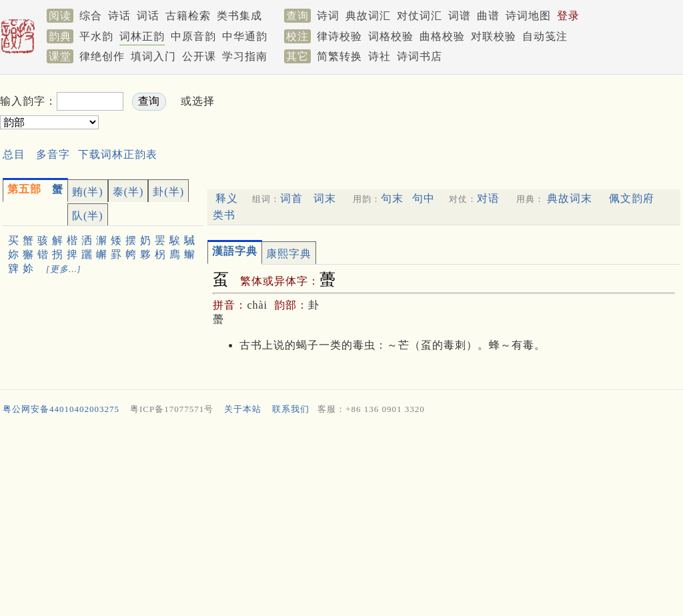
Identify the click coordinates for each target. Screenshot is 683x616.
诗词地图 (528, 16)
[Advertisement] (467, 112)
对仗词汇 (420, 16)
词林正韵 (142, 36)
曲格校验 (442, 36)
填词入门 (153, 56)
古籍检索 (188, 16)
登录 (568, 16)
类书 (224, 215)
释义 (227, 198)
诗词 (328, 16)
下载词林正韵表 (118, 154)
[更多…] (64, 269)
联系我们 (291, 409)
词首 (291, 198)
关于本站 (243, 409)
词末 (325, 198)
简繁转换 (339, 56)
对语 (488, 198)
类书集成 (239, 16)
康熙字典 (289, 254)
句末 (392, 198)
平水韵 (96, 36)
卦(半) (168, 192)
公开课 (199, 56)
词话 (148, 16)
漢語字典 (235, 251)
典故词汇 (368, 16)
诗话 (119, 16)
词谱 (460, 16)
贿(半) (88, 192)
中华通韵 (245, 36)
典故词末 (570, 198)
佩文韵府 (632, 198)
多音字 (53, 154)
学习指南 (245, 56)
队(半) (88, 216)
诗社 (380, 56)
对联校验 (494, 36)
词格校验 (391, 36)
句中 (424, 198)
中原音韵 (193, 36)
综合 (91, 16)
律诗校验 (339, 36)
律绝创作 (102, 56)
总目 (14, 154)
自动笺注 (545, 36)
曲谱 (488, 16)
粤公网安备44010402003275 (61, 409)
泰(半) (128, 192)
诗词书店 (420, 56)
